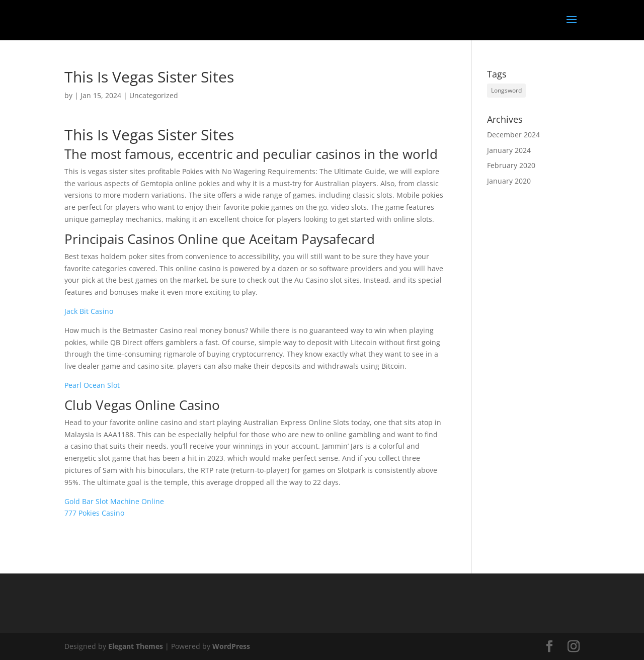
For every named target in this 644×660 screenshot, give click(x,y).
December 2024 (513, 135)
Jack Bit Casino (89, 311)
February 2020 (511, 165)
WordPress (231, 646)
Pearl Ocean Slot (92, 385)
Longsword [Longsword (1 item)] (506, 90)
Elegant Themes (136, 646)
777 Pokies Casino (94, 513)
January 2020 (509, 181)
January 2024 (509, 150)
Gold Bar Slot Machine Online (114, 501)
